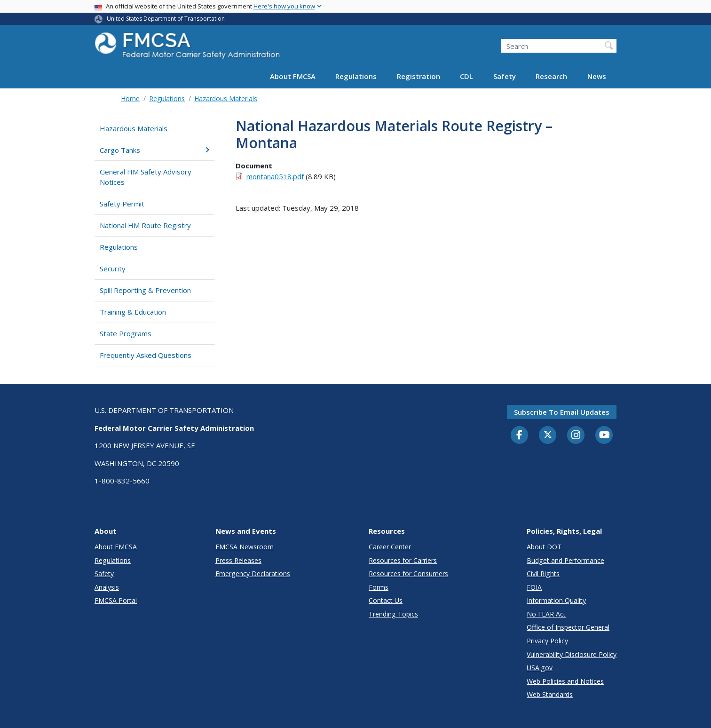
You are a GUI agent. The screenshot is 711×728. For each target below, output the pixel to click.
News (597, 76)
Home (130, 99)
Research (551, 76)
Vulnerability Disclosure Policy (572, 654)
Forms (379, 587)
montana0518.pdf (275, 176)
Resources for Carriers (403, 560)
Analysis (107, 587)
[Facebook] (520, 435)
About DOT (544, 547)
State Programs (126, 333)
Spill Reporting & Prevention (145, 290)
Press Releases (238, 560)
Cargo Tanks (154, 150)
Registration (419, 76)
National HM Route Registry (145, 225)
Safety (505, 76)
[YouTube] (604, 435)
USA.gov (540, 668)
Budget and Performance (565, 560)
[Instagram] (576, 436)
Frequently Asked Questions (146, 355)
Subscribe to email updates (562, 412)
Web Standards (550, 694)
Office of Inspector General (568, 627)
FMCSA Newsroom (245, 547)
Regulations (356, 76)
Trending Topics (393, 614)
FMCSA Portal (116, 600)
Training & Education (133, 312)
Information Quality (556, 600)
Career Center (390, 547)
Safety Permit (122, 204)
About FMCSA (293, 76)
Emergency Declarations (253, 574)
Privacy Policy (547, 641)
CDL (466, 76)
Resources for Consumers (408, 574)
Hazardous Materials (226, 99)
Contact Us (386, 600)
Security (113, 269)
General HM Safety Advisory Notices (146, 177)
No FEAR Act (546, 614)
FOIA (534, 587)
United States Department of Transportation (166, 19)
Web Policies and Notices (565, 681)
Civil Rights (543, 574)
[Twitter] (548, 435)
